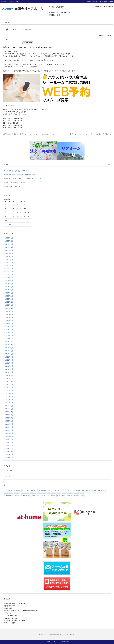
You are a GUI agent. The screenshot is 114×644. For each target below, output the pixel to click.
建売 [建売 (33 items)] (64, 495)
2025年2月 (9, 271)
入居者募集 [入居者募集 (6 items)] (25, 495)
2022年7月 (9, 317)
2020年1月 (9, 409)
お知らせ (8, 471)
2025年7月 (9, 256)
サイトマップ (70, 634)
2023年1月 (9, 299)
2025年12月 (10, 241)
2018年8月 (9, 455)
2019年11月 (10, 415)
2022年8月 (9, 314)
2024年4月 (9, 293)
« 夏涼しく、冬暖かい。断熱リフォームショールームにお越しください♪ (28, 134)
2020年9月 (9, 384)
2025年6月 (9, 259)
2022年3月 (9, 330)
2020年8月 (9, 387)
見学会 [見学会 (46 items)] (76, 495)
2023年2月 (9, 296)
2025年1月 (9, 275)
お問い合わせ (108, 7)
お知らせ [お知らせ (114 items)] (25, 491)
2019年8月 (9, 424)
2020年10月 (10, 381)
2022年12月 (10, 302)
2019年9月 (9, 421)
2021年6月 (9, 357)
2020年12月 (10, 375)
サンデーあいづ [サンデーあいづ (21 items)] (44, 491)
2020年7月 (9, 391)
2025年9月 (9, 250)
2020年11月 (10, 378)
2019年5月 (9, 433)
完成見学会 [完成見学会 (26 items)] (51, 495)
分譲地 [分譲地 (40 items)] (33, 495)
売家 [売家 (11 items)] (44, 495)
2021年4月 (9, 363)
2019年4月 (9, 436)
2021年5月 (9, 360)
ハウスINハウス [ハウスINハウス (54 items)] (68, 491)
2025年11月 (10, 244)
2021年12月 (10, 339)
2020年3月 (9, 403)
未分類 (8, 477)
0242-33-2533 (57, 7)
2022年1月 (9, 336)
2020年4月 (9, 400)
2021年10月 (10, 345)
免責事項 (42, 634)
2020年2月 (9, 406)
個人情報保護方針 (55, 634)
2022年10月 (10, 308)
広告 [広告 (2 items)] (59, 495)
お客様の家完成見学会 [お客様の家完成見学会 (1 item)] (12, 491)
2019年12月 (10, 412)
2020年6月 (9, 394)
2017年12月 (10, 458)
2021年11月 (10, 342)
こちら (11, 105)
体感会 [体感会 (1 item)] (17, 495)
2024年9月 (9, 281)
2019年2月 (9, 442)
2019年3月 (9, 439)
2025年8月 (9, 253)
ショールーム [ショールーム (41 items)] (56, 491)
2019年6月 (9, 430)
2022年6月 (9, 320)
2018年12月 (10, 445)
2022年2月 (9, 333)
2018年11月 (10, 448)
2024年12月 (10, 278)
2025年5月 (9, 262)
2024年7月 (9, 287)
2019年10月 (10, 418)
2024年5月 (9, 290)
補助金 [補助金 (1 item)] (70, 495)
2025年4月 (9, 265)
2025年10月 (10, 247)
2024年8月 (9, 284)
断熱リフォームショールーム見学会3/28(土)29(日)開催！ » (91, 134)
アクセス (8, 613)
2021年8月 (9, 351)
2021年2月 (9, 369)
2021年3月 (9, 366)
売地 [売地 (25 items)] (39, 495)
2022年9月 (9, 311)
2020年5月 (9, 397)
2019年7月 (9, 427)
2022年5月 (9, 323)
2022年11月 (10, 305)
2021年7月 (9, 354)
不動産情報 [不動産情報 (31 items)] (8, 495)
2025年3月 (9, 268)
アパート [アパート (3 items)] (34, 491)
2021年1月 (9, 372)
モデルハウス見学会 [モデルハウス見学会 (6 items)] (83, 491)
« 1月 (10, 224)
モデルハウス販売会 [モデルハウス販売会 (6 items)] (99, 491)
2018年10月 (10, 451)
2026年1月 (9, 238)
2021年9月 (9, 348)
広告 (7, 474)
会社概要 (98, 7)
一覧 (109, 165)
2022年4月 (9, 326)
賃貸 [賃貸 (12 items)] (82, 495)
